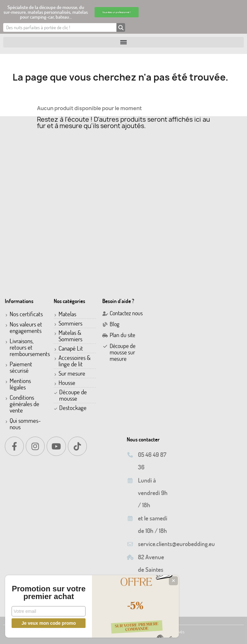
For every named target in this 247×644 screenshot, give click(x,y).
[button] (117, 12)
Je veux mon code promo (48, 623)
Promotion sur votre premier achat (48, 589)
